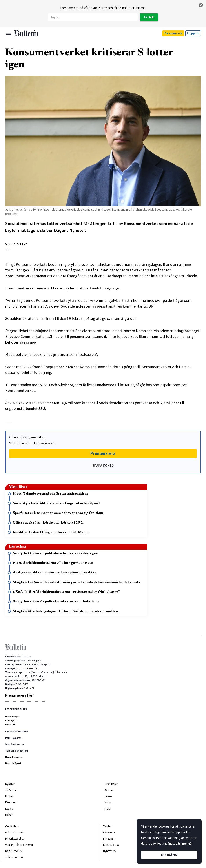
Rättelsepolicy (14, 851)
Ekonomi (11, 802)
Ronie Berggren (14, 757)
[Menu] (8, 33)
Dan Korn (10, 724)
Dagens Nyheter (69, 230)
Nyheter (10, 784)
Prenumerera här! (19, 695)
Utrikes (9, 796)
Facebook (109, 833)
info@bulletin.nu (28, 668)
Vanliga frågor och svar (19, 845)
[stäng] (201, 5)
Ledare (9, 809)
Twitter (107, 826)
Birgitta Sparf (13, 763)
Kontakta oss (111, 845)
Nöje (108, 809)
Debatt (9, 815)
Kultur (108, 802)
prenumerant (46, 443)
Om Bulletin (12, 826)
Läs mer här (184, 843)
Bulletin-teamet (14, 833)
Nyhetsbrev (110, 851)
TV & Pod (11, 790)
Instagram (109, 839)
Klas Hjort (11, 721)
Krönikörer (111, 784)
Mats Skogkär (13, 717)
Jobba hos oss (14, 857)
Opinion (110, 790)
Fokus (108, 796)
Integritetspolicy (15, 839)
